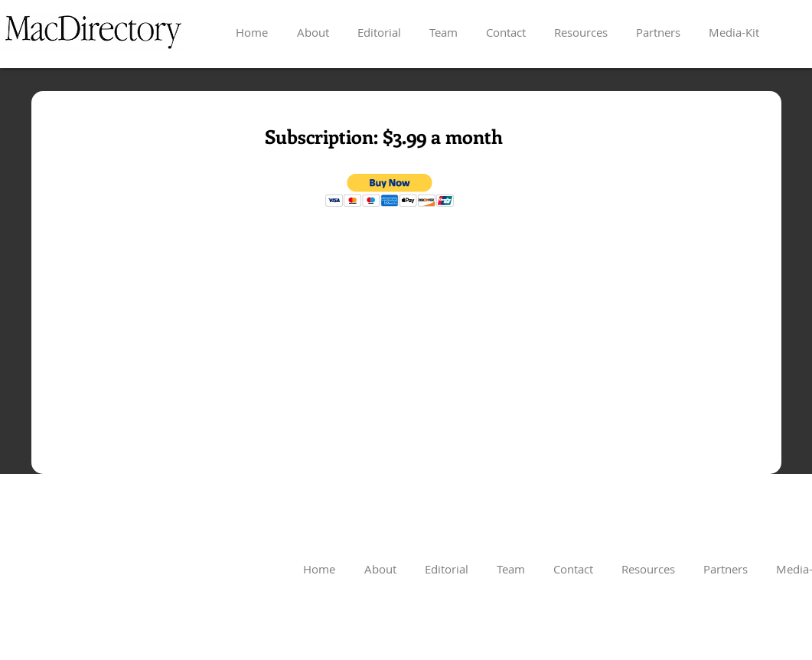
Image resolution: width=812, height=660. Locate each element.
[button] (390, 190)
